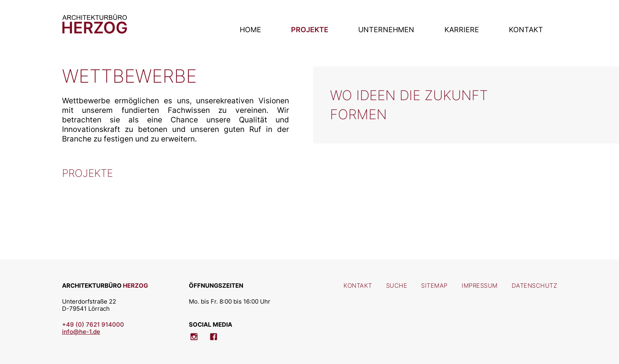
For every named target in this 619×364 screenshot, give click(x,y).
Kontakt (526, 29)
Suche (397, 286)
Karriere (462, 29)
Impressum (480, 286)
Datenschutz (535, 286)
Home (250, 29)
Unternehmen (386, 29)
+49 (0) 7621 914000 (93, 325)
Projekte (310, 29)
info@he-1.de (81, 332)
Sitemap (434, 286)
